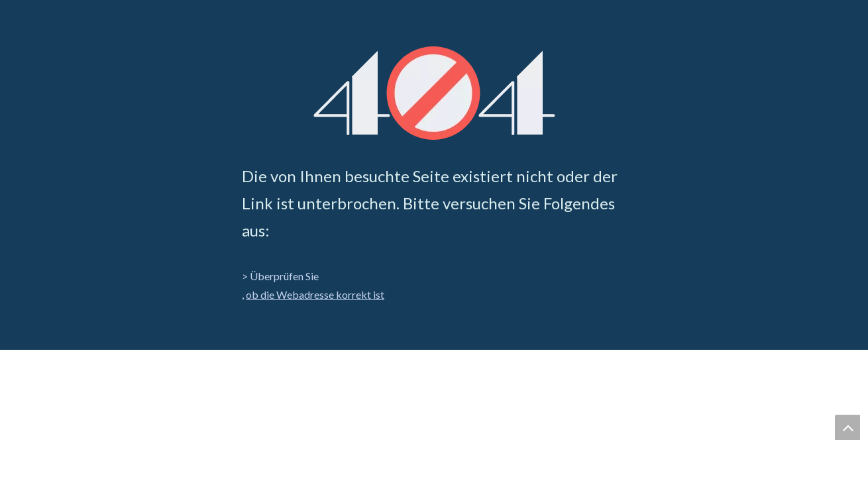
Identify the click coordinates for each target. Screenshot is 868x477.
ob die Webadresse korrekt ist (315, 294)
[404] (434, 93)
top (847, 427)
